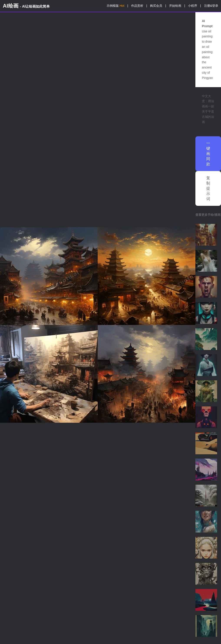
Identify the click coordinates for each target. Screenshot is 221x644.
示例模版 (115, 6)
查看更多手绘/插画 (208, 215)
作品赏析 (137, 6)
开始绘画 (175, 6)
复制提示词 (208, 188)
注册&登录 (211, 6)
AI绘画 (26, 6)
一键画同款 (208, 154)
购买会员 (156, 6)
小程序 (193, 6)
